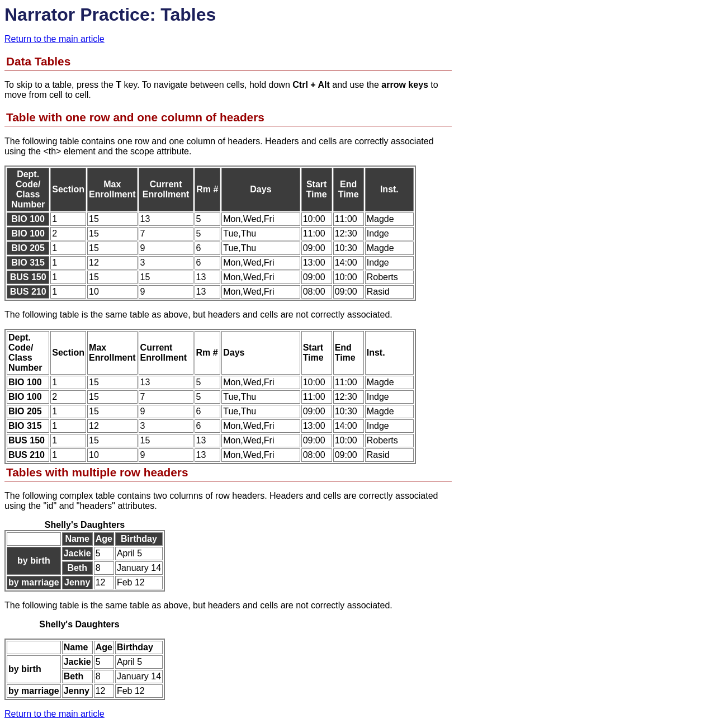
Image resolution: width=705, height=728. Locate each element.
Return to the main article (55, 39)
